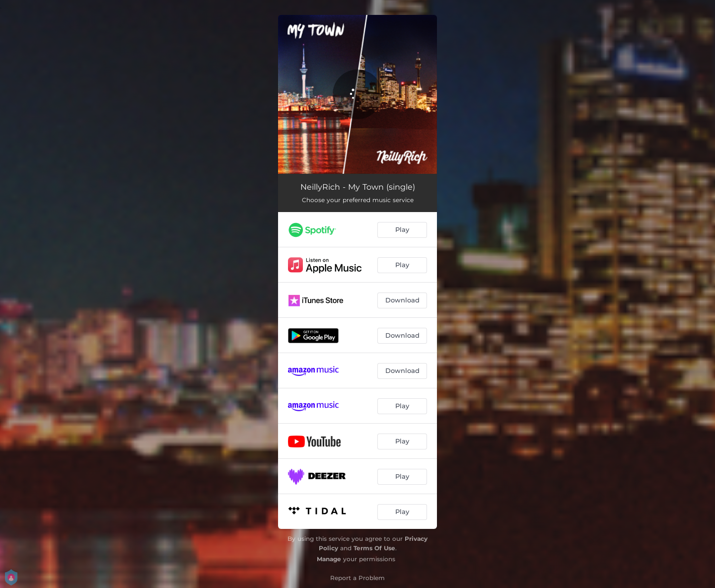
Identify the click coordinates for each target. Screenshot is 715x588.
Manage (329, 559)
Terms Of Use (374, 548)
